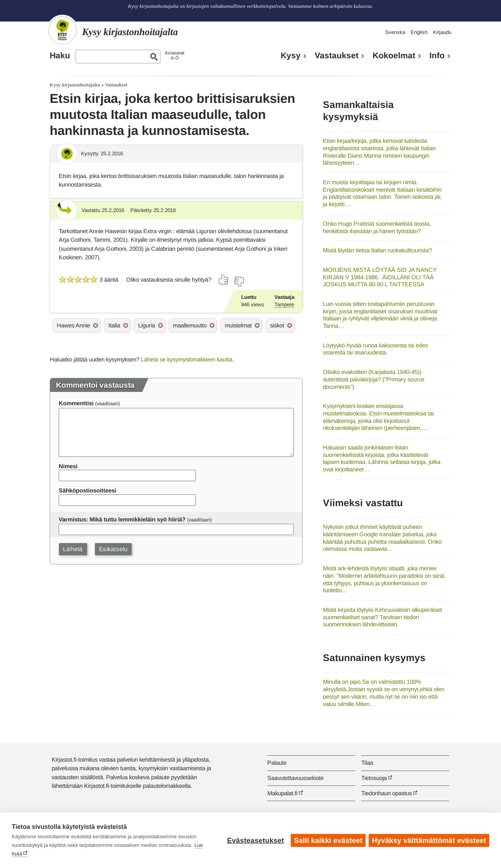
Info (437, 56)
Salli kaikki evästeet (328, 840)
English (419, 32)
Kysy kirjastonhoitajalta (75, 85)
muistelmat (238, 325)
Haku (60, 56)
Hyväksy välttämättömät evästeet (429, 840)
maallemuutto (190, 325)
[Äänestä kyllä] (224, 280)
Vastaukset (337, 56)
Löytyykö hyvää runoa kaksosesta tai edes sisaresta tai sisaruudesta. (375, 349)
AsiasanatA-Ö (175, 55)
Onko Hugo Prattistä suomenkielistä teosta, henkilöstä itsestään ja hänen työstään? (377, 227)
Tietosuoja (374, 778)
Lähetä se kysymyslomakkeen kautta (187, 359)
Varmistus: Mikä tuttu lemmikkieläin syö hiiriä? (122, 519)
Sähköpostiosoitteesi (87, 490)
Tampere (284, 305)
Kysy (291, 56)
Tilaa (367, 763)
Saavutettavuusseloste (296, 778)
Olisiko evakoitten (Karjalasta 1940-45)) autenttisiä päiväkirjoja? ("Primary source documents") (374, 379)
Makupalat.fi (282, 793)
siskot (277, 325)
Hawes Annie (73, 325)
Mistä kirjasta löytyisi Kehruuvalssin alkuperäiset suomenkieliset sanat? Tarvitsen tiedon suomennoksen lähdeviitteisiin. (382, 617)
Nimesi (68, 466)
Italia (114, 325)
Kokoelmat (394, 56)
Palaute (277, 763)
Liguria (147, 325)
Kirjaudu (442, 32)
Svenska (395, 32)
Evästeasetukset (255, 840)
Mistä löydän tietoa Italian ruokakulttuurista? (377, 250)
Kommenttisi (76, 403)
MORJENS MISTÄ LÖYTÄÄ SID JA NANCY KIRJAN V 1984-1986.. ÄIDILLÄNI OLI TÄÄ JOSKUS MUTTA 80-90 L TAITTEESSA (380, 277)
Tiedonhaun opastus (387, 793)
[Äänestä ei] (239, 282)
